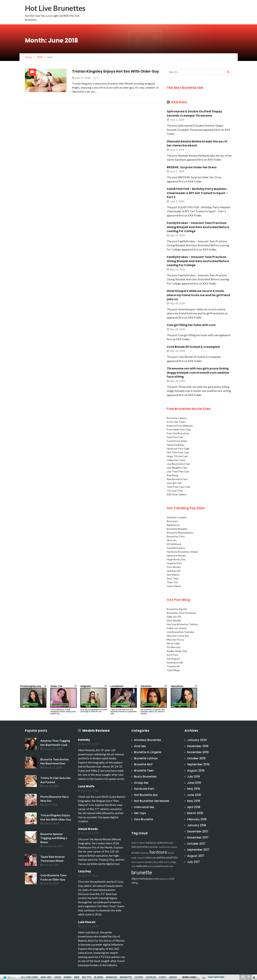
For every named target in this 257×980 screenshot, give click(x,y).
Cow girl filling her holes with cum (191, 325)
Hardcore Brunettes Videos (183, 552)
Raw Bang (172, 475)
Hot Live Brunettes (55, 8)
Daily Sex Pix (174, 617)
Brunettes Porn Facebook (181, 613)
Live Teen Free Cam (178, 471)
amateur (136, 853)
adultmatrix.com (165, 843)
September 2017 (198, 850)
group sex (164, 879)
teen (134, 847)
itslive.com (151, 858)
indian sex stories (177, 628)
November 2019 (198, 752)
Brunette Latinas (146, 758)
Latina (155, 862)
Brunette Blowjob (177, 529)
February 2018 (197, 819)
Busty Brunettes (145, 777)
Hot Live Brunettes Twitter (182, 624)
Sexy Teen (173, 578)
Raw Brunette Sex (177, 479)
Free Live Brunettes (178, 433)
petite (161, 857)
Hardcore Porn (144, 789)
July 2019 (194, 777)
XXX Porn (179, 102)
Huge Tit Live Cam (177, 456)
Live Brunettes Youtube (180, 632)
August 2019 (196, 771)
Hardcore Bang (175, 445)
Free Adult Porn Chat (179, 429)
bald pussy (151, 843)
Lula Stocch (87, 922)
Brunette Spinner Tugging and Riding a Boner (54, 838)
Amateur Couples (177, 517)
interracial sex (138, 862)
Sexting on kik (175, 662)
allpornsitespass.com (145, 878)
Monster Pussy (175, 640)
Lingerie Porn (174, 563)
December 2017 (198, 831)
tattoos (174, 847)
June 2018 (194, 795)
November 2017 (198, 837)
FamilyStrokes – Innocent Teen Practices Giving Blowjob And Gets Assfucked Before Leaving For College (198, 227)
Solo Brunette (144, 819)
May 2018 (194, 801)
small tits (172, 857)
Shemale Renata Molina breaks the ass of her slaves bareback (197, 144)
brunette (142, 872)
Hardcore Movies (176, 555)
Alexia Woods (88, 829)
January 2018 (197, 825)
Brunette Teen (144, 771)
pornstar (154, 847)
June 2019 (194, 783)
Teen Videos (174, 586)
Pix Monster (174, 647)
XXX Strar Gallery (177, 494)
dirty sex (172, 540)
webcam (142, 866)
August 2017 (196, 856)
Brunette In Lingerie (148, 752)
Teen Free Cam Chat (179, 487)
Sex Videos (173, 575)
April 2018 (194, 807)
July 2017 (193, 862)
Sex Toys (140, 813)
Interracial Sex (144, 807)
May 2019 (194, 789)
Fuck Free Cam (175, 437)
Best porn (172, 521)
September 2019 (198, 764)
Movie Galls (173, 643)
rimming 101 (174, 571)
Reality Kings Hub (177, 651)
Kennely (84, 740)
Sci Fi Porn (173, 655)
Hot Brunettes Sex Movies (152, 801)
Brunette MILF (143, 764)
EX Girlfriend (174, 544)
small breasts (165, 847)
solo (161, 862)
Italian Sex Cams (176, 460)
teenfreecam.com (164, 866)
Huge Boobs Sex (176, 559)
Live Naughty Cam (177, 468)
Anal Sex (140, 746)
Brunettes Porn (176, 536)
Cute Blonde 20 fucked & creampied (193, 347)
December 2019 (198, 746)
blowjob (148, 862)
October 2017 (196, 844)
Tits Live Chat (175, 491)
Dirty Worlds (174, 620)
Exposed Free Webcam (180, 426)
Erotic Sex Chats (176, 422)
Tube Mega (173, 670)
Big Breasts (173, 525)
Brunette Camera (177, 418)
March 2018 (195, 813)
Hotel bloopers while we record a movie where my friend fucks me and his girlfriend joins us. (198, 295)
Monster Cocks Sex (178, 636)
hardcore (158, 852)
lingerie (135, 843)
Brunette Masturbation (180, 533)
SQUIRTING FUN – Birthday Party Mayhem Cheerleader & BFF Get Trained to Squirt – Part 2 (197, 193)
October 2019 (196, 758)
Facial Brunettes (176, 548)
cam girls (141, 858)
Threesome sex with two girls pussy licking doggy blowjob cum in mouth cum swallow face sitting (198, 373)
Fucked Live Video (177, 441)
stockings (145, 853)
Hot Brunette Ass (146, 795)
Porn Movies (174, 567)
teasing (151, 866)
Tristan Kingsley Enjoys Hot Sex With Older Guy (116, 71)
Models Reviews (96, 730)
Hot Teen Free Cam (178, 452)
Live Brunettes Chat (178, 464)
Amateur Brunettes (148, 740)
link (254, 923)
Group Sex (141, 783)
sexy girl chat (174, 483)
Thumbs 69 (173, 666)
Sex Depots (173, 659)
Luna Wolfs (86, 786)
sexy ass (167, 862)
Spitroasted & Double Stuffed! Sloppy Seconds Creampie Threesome (194, 114)
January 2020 (197, 740)
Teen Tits (172, 582)
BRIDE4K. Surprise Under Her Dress (192, 167)
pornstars (143, 847)
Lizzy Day (84, 871)
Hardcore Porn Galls (178, 449)
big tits (142, 843)
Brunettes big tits (177, 609)
